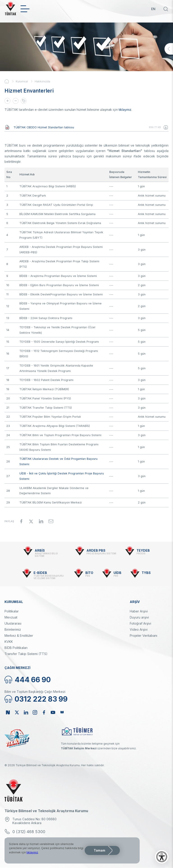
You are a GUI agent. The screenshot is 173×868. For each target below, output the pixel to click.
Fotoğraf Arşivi (140, 623)
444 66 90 (33, 680)
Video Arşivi (139, 629)
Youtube (53, 712)
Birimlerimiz (13, 629)
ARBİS (40, 550)
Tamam (99, 850)
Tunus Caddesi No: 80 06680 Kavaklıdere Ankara (34, 821)
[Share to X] (31, 521)
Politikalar (12, 611)
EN (153, 9)
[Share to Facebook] (21, 521)
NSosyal (8, 712)
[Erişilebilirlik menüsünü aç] (162, 857)
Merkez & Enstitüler (19, 636)
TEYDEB (143, 550)
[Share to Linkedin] (41, 521)
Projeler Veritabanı (143, 636)
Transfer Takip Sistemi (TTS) (26, 654)
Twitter (17, 712)
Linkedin (26, 712)
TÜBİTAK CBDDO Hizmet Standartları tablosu (44, 127)
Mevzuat (11, 617)
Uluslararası (13, 623)
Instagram (35, 712)
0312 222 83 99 (41, 699)
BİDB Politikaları (16, 648)
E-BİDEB (40, 573)
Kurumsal (22, 81)
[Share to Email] (51, 521)
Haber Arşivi (139, 611)
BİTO (89, 573)
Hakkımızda (42, 81)
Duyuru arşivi (139, 617)
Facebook (44, 712)
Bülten (62, 712)
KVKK (9, 642)
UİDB (117, 573)
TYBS (146, 573)
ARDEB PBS (96, 550)
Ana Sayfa (10, 81)
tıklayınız (125, 110)
